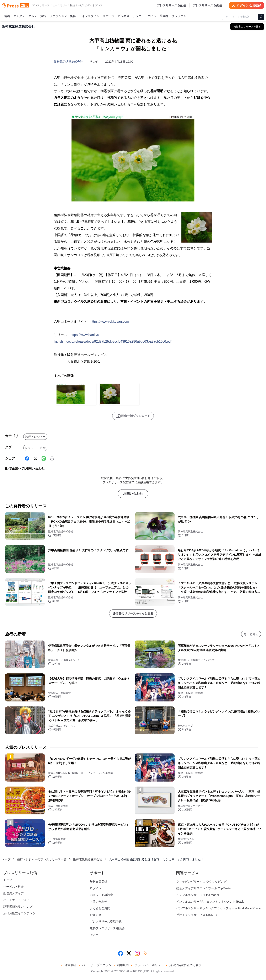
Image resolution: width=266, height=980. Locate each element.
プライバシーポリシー (149, 965)
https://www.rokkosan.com (110, 322)
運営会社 (70, 965)
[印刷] (52, 458)
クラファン (179, 16)
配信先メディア (14, 893)
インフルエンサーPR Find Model (198, 895)
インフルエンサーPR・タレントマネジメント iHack (210, 902)
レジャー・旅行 (35, 448)
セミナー (96, 935)
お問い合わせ (133, 494)
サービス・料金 (14, 887)
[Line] (44, 458)
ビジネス (123, 16)
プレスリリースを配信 (171, 5)
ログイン (96, 888)
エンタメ (19, 16)
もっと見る (251, 634)
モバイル (150, 16)
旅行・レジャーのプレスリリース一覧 (42, 859)
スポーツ (108, 16)
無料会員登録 (99, 882)
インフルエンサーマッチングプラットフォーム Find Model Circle (219, 908)
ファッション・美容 (63, 16)
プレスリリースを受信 (207, 5)
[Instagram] (137, 953)
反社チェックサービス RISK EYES (199, 915)
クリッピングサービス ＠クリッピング (201, 882)
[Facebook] (27, 458)
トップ (6, 859)
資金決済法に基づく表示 (185, 965)
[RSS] (145, 953)
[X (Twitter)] (35, 458)
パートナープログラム (97, 965)
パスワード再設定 (101, 895)
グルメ (33, 16)
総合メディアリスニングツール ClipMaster (204, 888)
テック (137, 16)
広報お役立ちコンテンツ (19, 913)
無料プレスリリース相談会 (107, 928)
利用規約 (123, 965)
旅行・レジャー (35, 437)
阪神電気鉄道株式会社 (68, 62)
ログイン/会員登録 (246, 5)
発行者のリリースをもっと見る (133, 613)
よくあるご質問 (100, 908)
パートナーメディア (16, 900)
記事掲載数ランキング (18, 907)
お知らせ (96, 915)
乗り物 (164, 16)
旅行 (43, 16)
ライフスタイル (89, 16)
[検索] (261, 17)
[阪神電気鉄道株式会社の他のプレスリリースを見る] (247, 27)
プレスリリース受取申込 (106, 922)
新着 (7, 16)
